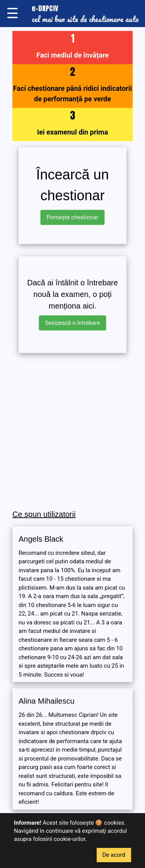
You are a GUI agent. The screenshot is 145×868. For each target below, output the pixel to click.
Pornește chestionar (72, 217)
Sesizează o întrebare (72, 323)
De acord (114, 855)
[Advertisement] (72, 432)
